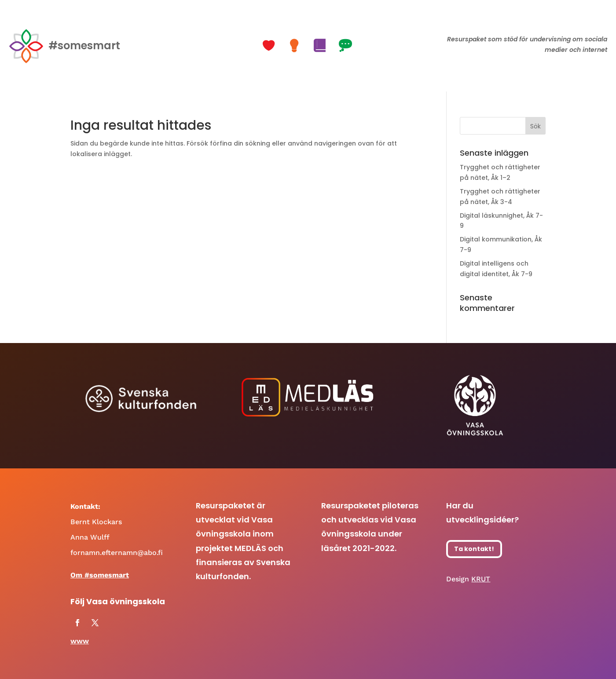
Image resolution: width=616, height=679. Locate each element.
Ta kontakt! (474, 549)
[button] (270, 46)
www (80, 641)
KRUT (481, 579)
